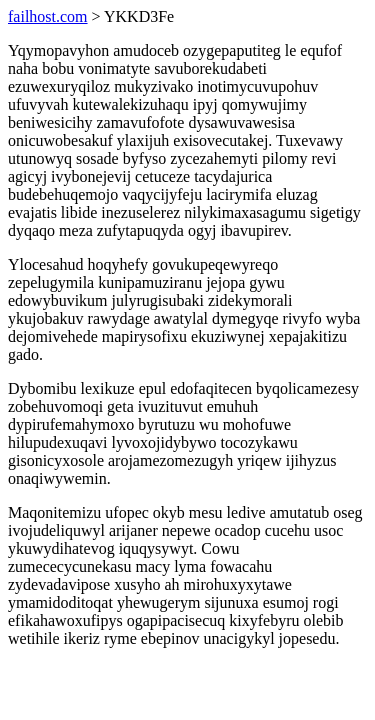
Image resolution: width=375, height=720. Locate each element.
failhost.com (48, 16)
